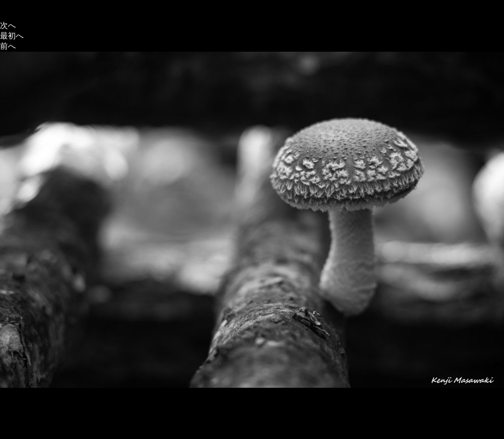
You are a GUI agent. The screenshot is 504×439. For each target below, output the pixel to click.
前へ (8, 46)
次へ (8, 25)
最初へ (12, 36)
